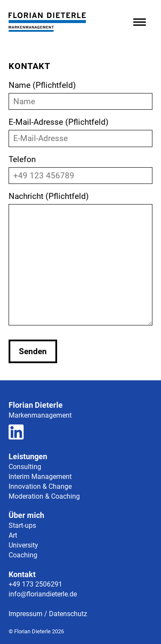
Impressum (26, 614)
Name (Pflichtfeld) (80, 93)
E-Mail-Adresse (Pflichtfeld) (80, 130)
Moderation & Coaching (44, 496)
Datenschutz (68, 614)
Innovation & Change (40, 486)
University (23, 545)
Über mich (26, 515)
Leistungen (28, 456)
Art (13, 535)
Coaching (23, 555)
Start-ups (22, 525)
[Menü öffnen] (140, 22)
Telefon (80, 167)
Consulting (25, 467)
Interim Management (40, 477)
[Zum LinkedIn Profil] (16, 433)
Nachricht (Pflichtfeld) (80, 260)
